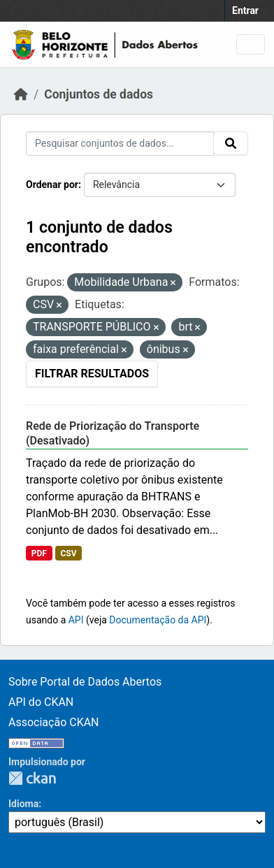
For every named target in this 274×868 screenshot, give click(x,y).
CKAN (32, 778)
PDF (39, 554)
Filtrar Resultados (92, 374)
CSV (68, 554)
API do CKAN (41, 702)
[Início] (21, 94)
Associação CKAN (54, 722)
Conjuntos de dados (99, 94)
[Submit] (231, 143)
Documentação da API (158, 620)
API (76, 620)
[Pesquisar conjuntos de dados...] (120, 144)
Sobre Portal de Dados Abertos (85, 682)
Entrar (245, 10)
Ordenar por (52, 185)
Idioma (23, 804)
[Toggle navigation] (251, 44)
